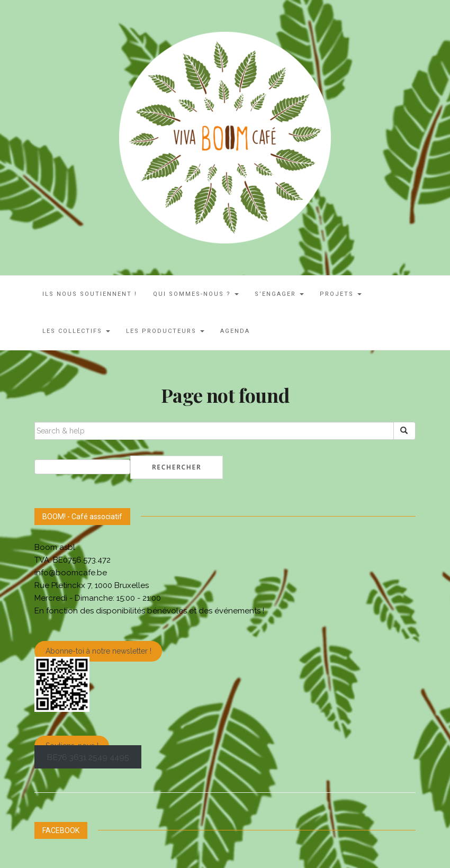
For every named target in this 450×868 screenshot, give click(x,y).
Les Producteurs (165, 331)
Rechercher (177, 467)
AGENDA (235, 331)
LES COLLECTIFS (76, 331)
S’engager (279, 294)
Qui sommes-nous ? (196, 294)
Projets (341, 294)
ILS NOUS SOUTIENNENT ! (90, 294)
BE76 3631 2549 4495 (88, 757)
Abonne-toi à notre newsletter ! (98, 652)
